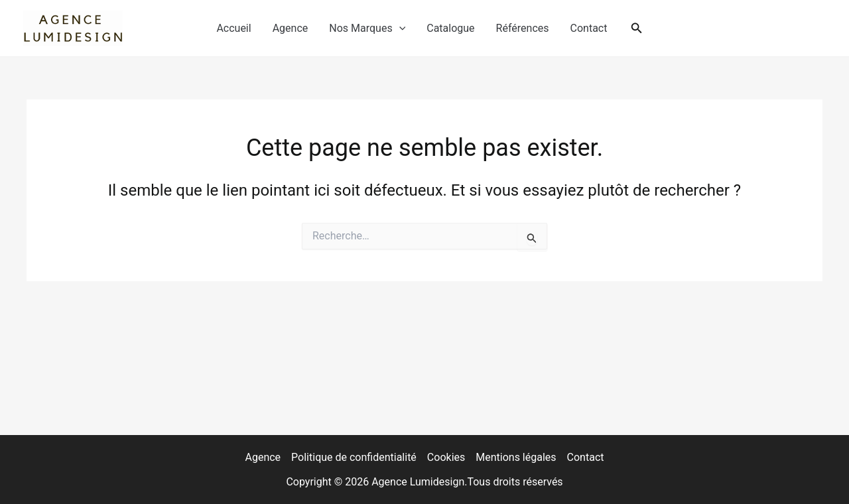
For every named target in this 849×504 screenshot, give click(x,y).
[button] (637, 28)
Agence (291, 28)
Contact (589, 28)
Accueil (233, 28)
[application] (399, 29)
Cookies (446, 457)
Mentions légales (516, 457)
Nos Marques (367, 29)
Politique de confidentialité (354, 457)
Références (523, 28)
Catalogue (450, 28)
